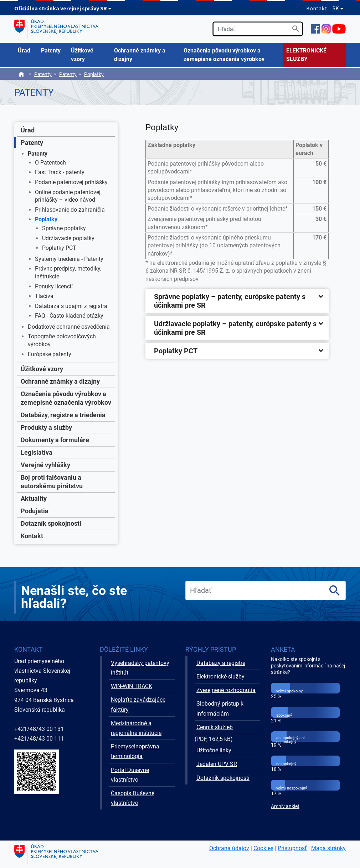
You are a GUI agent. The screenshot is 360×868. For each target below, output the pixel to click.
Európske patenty (50, 354)
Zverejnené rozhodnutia (226, 690)
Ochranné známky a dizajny (60, 381)
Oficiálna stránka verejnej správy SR (63, 8)
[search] (258, 29)
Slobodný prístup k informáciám (220, 708)
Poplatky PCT (59, 248)
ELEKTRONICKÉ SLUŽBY (306, 55)
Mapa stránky (328, 848)
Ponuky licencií (54, 286)
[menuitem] (26, 51)
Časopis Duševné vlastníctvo (133, 798)
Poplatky (94, 74)
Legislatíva (37, 452)
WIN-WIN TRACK (132, 686)
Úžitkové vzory (42, 369)
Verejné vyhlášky (45, 465)
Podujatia (35, 511)
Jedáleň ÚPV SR (217, 764)
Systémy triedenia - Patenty (69, 259)
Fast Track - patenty (60, 172)
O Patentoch (50, 163)
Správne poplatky (64, 228)
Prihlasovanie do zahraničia (70, 210)
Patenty (43, 74)
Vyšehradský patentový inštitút (140, 668)
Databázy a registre (221, 663)
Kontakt (317, 8)
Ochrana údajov (229, 848)
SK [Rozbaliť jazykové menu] (338, 8)
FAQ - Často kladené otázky (69, 316)
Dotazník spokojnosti (51, 523)
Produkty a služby (46, 427)
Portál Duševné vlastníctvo (130, 775)
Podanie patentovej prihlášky (71, 182)
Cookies (263, 848)
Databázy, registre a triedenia (63, 415)
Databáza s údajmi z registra (71, 306)
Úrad (28, 130)
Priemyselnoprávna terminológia (135, 751)
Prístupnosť (292, 848)
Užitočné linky (214, 750)
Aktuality (34, 498)
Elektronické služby (220, 677)
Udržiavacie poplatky (68, 238)
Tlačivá (44, 296)
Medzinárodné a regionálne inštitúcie (136, 728)
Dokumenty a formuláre (55, 440)
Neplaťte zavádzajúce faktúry (138, 705)
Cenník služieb (215, 727)
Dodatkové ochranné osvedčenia (69, 327)
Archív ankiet (285, 806)
